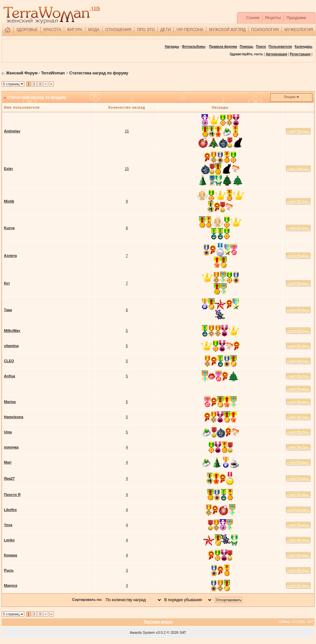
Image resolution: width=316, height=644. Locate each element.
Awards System (142, 632)
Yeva (8, 525)
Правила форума (223, 47)
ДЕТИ (166, 30)
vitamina (11, 346)
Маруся (11, 585)
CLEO (9, 361)
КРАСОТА (53, 30)
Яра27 (9, 478)
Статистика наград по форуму (99, 73)
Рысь (9, 570)
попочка (11, 447)
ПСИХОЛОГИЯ (265, 30)
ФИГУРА (75, 30)
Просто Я (12, 495)
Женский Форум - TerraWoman (35, 73)
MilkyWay (12, 331)
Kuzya (9, 228)
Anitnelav (12, 131)
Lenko (9, 540)
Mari (8, 462)
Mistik (9, 201)
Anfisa (10, 376)
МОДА (94, 30)
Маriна (10, 402)
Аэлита (10, 255)
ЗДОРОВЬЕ (27, 30)
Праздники (296, 18)
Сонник (253, 18)
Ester (9, 169)
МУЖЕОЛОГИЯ (299, 30)
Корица (11, 555)
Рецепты (273, 18)
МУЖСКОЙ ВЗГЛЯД (227, 30)
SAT (183, 632)
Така (8, 310)
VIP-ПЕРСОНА (190, 30)
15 (127, 131)
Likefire (10, 510)
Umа (8, 432)
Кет (7, 283)
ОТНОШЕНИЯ (118, 30)
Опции (290, 97)
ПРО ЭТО (146, 30)
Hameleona (14, 417)
